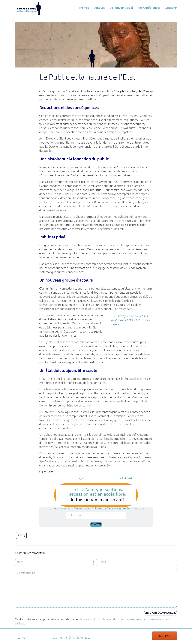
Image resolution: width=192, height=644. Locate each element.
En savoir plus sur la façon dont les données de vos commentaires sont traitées (92, 622)
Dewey (21, 535)
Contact (22, 638)
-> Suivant (125, 479)
